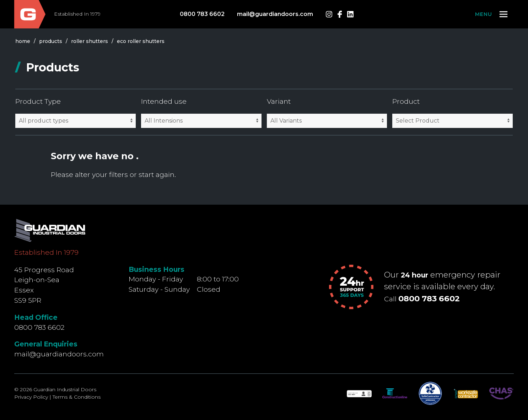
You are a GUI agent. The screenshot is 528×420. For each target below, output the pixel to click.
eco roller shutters (141, 41)
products (51, 41)
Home (23, 41)
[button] (492, 14)
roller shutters (90, 41)
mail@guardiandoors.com (275, 14)
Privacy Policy (31, 397)
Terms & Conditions (77, 397)
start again (157, 174)
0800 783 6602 (202, 14)
